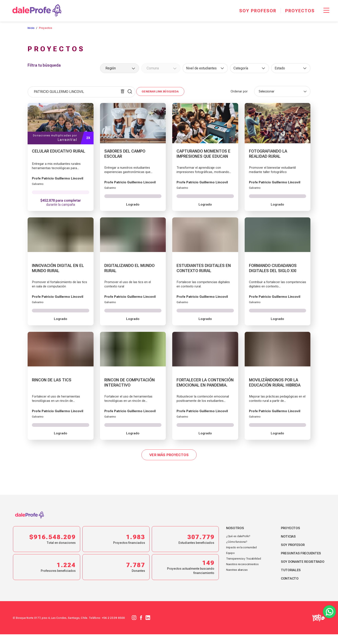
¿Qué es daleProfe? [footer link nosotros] (238, 542)
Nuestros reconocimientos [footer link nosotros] (243, 573)
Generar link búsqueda (161, 91)
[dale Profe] (37, 11)
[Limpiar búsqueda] (122, 92)
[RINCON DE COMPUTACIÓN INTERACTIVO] (133, 388)
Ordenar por (236, 91)
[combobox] (120, 68)
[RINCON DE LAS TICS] (61, 388)
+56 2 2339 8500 (114, 627)
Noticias (290, 542)
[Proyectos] (300, 11)
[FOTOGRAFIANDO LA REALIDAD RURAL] (278, 157)
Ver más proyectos (169, 460)
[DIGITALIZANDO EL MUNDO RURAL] (133, 271)
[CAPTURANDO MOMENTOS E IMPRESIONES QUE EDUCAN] (205, 157)
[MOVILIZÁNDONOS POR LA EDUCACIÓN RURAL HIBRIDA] (278, 388)
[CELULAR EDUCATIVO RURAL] (61, 157)
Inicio (31, 28)
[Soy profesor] (258, 11)
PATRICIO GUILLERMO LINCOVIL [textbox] (59, 92)
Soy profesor (294, 551)
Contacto (291, 588)
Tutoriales (292, 580)
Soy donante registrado (294, 569)
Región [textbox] (111, 68)
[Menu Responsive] (326, 11)
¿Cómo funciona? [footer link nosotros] (237, 547)
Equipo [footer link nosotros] (230, 559)
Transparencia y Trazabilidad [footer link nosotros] (236, 566)
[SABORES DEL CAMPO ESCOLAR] (133, 157)
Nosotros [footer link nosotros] (234, 534)
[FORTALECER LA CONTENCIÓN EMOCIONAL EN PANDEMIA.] (205, 388)
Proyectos (292, 534)
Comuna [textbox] (153, 68)
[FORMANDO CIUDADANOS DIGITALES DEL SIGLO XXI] (278, 271)
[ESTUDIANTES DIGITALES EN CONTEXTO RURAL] (205, 271)
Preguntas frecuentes (303, 559)
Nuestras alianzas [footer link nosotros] (237, 579)
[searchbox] (188, 70)
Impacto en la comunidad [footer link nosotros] (242, 553)
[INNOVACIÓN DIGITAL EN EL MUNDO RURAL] (61, 271)
